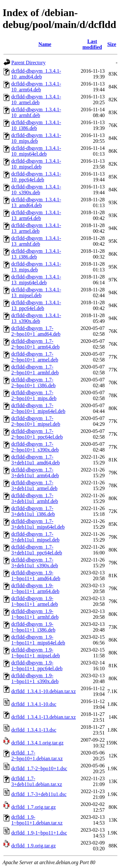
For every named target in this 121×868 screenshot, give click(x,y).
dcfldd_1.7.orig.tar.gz (34, 807)
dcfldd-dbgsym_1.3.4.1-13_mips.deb (36, 267)
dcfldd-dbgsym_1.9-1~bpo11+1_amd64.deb (36, 576)
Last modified (92, 44)
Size (112, 44)
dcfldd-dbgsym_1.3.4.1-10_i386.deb (36, 125)
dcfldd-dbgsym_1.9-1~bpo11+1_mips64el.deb (38, 640)
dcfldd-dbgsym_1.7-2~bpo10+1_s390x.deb (35, 447)
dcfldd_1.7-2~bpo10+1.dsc (39, 768)
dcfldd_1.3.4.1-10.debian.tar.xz (44, 691)
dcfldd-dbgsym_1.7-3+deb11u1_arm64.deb (35, 473)
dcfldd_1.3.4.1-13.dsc (34, 730)
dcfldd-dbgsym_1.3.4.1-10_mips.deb (36, 138)
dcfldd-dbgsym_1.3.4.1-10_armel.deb (36, 100)
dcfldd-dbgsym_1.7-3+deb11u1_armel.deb (34, 485)
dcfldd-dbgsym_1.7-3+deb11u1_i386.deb (33, 511)
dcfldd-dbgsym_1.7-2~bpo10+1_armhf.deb (35, 370)
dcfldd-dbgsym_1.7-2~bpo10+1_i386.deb (33, 383)
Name (45, 44)
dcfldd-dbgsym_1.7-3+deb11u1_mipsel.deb (35, 537)
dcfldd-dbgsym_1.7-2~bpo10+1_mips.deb (34, 395)
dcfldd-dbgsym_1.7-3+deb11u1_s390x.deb (35, 563)
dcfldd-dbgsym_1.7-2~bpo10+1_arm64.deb (35, 344)
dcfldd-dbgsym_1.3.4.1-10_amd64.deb (36, 74)
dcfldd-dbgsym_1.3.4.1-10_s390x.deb (36, 190)
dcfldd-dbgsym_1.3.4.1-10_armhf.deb (36, 112)
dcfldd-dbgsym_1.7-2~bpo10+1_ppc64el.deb (37, 434)
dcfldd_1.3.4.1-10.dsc (34, 704)
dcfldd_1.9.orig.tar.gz (34, 846)
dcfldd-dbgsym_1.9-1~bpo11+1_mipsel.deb (36, 653)
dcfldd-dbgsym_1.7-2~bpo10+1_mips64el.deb (38, 408)
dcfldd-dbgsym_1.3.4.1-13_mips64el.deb (36, 280)
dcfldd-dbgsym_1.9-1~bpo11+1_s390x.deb (35, 678)
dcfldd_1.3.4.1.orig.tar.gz (37, 743)
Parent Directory (28, 63)
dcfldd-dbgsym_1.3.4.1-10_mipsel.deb (36, 164)
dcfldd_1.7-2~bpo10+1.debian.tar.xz (37, 756)
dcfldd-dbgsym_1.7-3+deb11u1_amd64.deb (35, 460)
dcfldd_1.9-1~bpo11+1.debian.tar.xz (37, 820)
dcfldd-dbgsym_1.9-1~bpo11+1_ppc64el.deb (37, 666)
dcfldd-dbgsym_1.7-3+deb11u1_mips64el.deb (38, 524)
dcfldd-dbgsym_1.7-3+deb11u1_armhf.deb (35, 498)
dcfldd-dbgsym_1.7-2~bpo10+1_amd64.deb (36, 331)
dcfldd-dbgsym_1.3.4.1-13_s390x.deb (36, 318)
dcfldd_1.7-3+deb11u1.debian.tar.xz (37, 781)
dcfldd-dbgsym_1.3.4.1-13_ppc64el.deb (36, 305)
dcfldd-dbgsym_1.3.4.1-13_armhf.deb (36, 241)
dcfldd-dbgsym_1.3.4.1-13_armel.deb (36, 228)
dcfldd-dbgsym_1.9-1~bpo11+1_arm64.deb (35, 588)
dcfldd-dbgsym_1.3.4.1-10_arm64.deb (36, 87)
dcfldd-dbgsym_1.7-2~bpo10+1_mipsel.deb (36, 421)
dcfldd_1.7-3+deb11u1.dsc (39, 794)
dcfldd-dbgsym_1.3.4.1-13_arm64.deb (36, 215)
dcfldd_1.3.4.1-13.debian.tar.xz (44, 717)
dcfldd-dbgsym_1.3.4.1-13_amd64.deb (36, 202)
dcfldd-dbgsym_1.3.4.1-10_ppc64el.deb (36, 177)
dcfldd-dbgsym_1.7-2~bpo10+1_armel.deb (35, 357)
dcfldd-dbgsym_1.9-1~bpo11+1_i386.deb (33, 627)
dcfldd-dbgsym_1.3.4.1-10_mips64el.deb (36, 151)
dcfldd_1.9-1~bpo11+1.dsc (39, 833)
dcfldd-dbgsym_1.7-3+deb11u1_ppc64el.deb (37, 550)
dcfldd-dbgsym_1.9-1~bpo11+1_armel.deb (35, 601)
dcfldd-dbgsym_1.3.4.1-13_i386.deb (36, 254)
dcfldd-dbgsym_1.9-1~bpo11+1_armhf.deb (35, 614)
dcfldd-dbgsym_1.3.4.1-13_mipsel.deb (36, 292)
